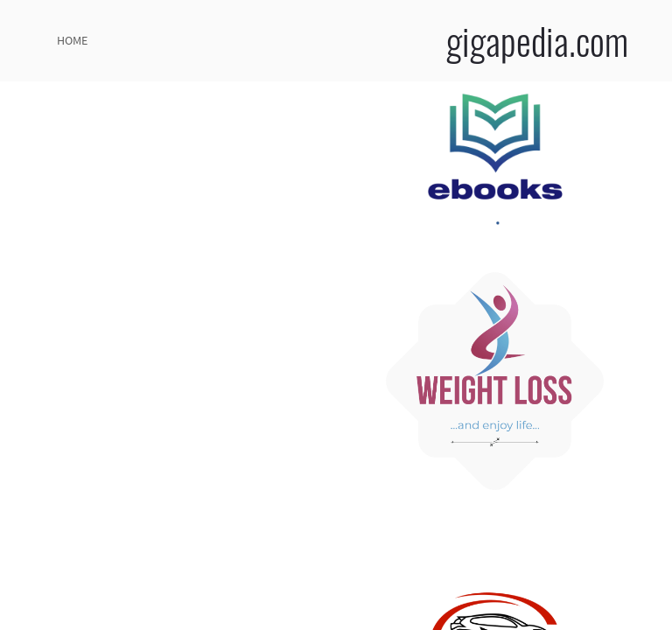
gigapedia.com (537, 40)
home (72, 40)
